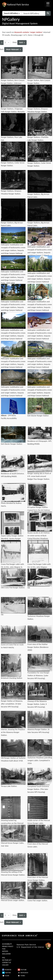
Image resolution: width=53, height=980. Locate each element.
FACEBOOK (7, 970)
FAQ (4, 958)
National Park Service (26, 945)
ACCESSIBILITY (7, 944)
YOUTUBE (22, 970)
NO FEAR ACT (7, 960)
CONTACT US (7, 962)
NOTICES (5, 951)
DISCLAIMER (6, 954)
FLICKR (6, 976)
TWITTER (6, 973)
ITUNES (21, 976)
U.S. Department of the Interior (30, 947)
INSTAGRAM (23, 973)
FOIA (4, 949)
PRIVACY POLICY (8, 946)
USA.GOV (5, 965)
